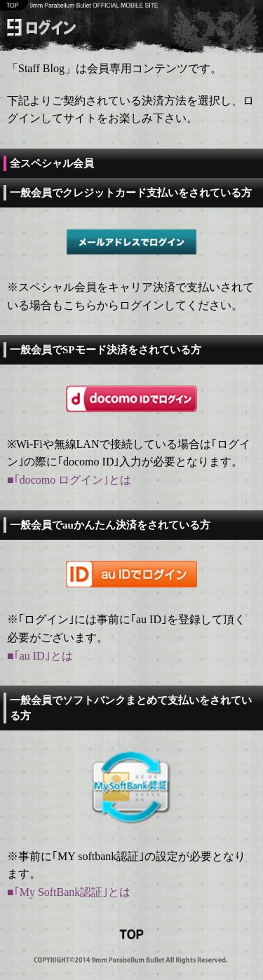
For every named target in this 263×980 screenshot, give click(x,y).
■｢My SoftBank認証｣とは (69, 892)
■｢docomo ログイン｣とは (69, 480)
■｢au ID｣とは (40, 656)
